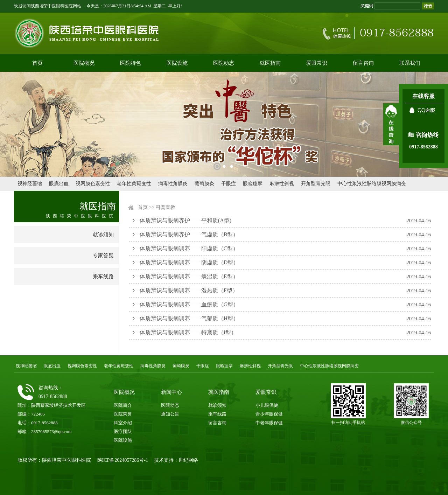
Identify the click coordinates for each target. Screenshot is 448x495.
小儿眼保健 (267, 405)
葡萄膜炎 (204, 184)
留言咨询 (363, 63)
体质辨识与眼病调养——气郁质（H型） (189, 318)
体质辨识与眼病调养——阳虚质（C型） (189, 248)
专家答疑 (103, 256)
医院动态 (224, 63)
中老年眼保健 (269, 423)
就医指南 (270, 63)
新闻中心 (171, 392)
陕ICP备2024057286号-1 (123, 460)
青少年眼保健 (269, 414)
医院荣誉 (123, 414)
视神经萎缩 (30, 184)
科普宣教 (166, 207)
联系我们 (410, 63)
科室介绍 (123, 423)
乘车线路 (103, 277)
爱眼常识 (317, 63)
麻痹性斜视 (282, 184)
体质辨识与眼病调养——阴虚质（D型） (189, 262)
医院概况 (84, 63)
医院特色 (131, 63)
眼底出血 (59, 184)
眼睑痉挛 (253, 184)
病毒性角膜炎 (173, 184)
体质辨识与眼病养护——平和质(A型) (185, 220)
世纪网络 (188, 460)
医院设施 (177, 63)
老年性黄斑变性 (134, 184)
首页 (37, 63)
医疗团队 (123, 431)
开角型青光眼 (316, 184)
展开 (391, 124)
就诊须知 (103, 235)
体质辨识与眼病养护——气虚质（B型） (189, 234)
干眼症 (229, 184)
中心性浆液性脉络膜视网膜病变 (372, 184)
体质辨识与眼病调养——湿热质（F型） (189, 290)
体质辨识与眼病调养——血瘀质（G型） (189, 304)
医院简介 (123, 405)
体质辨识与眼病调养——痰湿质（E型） (189, 276)
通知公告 (170, 414)
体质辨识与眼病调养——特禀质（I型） (188, 332)
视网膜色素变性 (93, 184)
